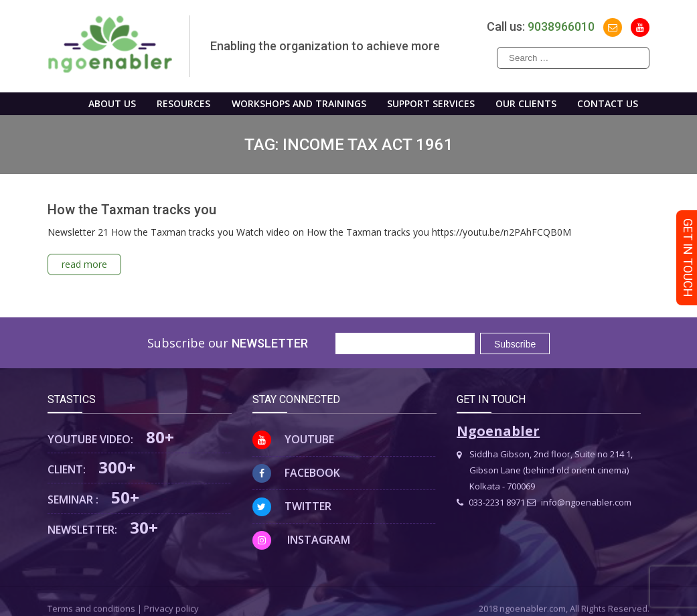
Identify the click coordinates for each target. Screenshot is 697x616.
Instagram (301, 540)
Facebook (296, 473)
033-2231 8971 (491, 502)
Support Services (431, 103)
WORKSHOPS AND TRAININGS (299, 103)
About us (112, 103)
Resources (183, 103)
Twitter (292, 506)
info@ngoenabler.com (579, 502)
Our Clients (526, 103)
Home (56, 104)
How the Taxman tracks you (132, 210)
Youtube (293, 439)
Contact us (608, 103)
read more (84, 264)
